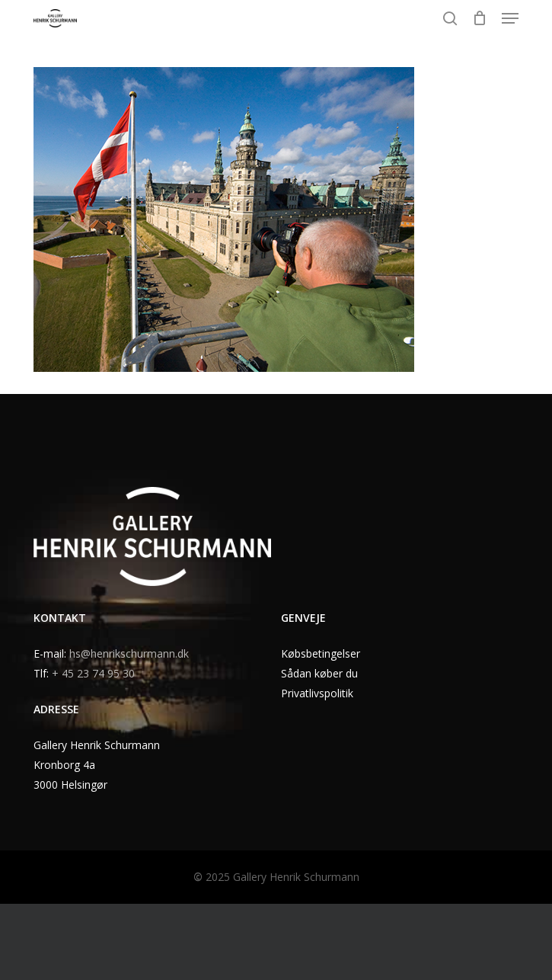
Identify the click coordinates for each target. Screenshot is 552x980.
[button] (510, 18)
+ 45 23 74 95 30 (93, 673)
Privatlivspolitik (317, 693)
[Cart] (479, 18)
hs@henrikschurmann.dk (129, 653)
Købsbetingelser (321, 653)
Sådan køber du (319, 673)
